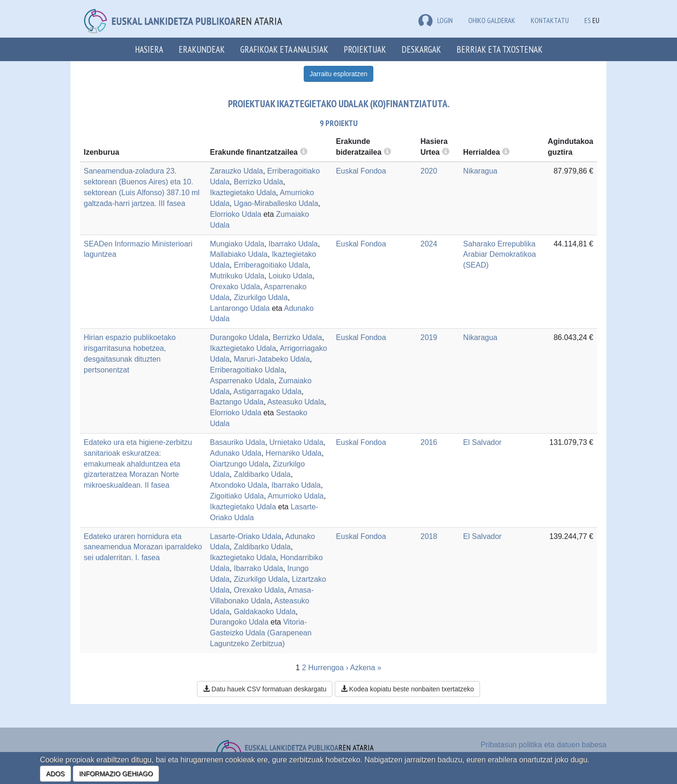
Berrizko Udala (258, 182)
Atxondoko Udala (239, 485)
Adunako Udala (236, 453)
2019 (429, 337)
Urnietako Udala (296, 442)
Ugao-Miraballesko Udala (276, 203)
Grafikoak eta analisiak (284, 49)
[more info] (446, 152)
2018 (429, 536)
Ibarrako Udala (293, 244)
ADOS (55, 774)
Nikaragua (480, 171)
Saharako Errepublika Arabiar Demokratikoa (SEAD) (500, 255)
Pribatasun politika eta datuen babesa (543, 745)
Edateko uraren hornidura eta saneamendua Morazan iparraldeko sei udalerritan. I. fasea (143, 547)
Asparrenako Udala (242, 381)
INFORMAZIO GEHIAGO (116, 774)
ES (588, 20)
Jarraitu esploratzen (339, 74)
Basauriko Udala (238, 442)
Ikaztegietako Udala (243, 193)
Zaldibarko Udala (262, 474)
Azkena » (366, 668)
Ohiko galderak (492, 20)
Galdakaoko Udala (265, 612)
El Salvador (482, 442)
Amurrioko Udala (295, 496)
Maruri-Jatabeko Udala (272, 359)
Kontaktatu (550, 20)
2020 (429, 171)
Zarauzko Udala (237, 171)
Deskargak (421, 49)
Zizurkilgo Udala (261, 297)
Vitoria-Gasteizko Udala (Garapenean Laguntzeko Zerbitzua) (261, 633)
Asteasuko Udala (295, 402)
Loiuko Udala (290, 276)
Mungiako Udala (237, 244)
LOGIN (436, 20)
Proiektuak (365, 49)
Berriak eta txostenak (500, 49)
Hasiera (149, 49)
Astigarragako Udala (267, 392)
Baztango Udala (237, 402)
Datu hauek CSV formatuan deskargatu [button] (265, 689)
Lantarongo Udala (240, 308)
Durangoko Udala (240, 337)
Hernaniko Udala (294, 453)
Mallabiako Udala (239, 254)
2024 (429, 244)
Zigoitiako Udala (237, 496)
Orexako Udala (235, 287)
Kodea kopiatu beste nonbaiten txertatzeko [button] (407, 689)
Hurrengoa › (328, 668)
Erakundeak (202, 49)
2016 (429, 442)
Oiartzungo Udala (240, 464)
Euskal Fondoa (361, 171)
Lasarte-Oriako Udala (246, 536)
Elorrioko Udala (236, 214)
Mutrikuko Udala (237, 276)
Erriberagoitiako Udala (271, 265)
